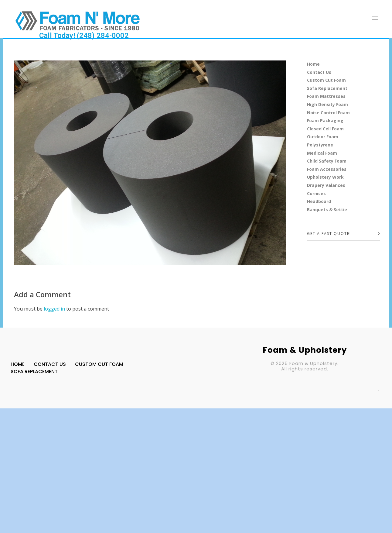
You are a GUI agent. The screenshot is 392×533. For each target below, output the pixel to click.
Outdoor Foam (323, 137)
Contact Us (319, 72)
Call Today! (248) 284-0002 (84, 36)
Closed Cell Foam (325, 129)
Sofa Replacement (327, 88)
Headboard (319, 201)
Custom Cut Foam (326, 80)
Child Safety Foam (327, 161)
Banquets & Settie (327, 210)
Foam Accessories (327, 169)
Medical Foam (322, 153)
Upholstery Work (325, 177)
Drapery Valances (326, 185)
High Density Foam (327, 104)
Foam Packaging (325, 120)
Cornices (316, 193)
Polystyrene (320, 145)
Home (313, 64)
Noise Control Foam (328, 113)
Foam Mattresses (326, 96)
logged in (55, 309)
